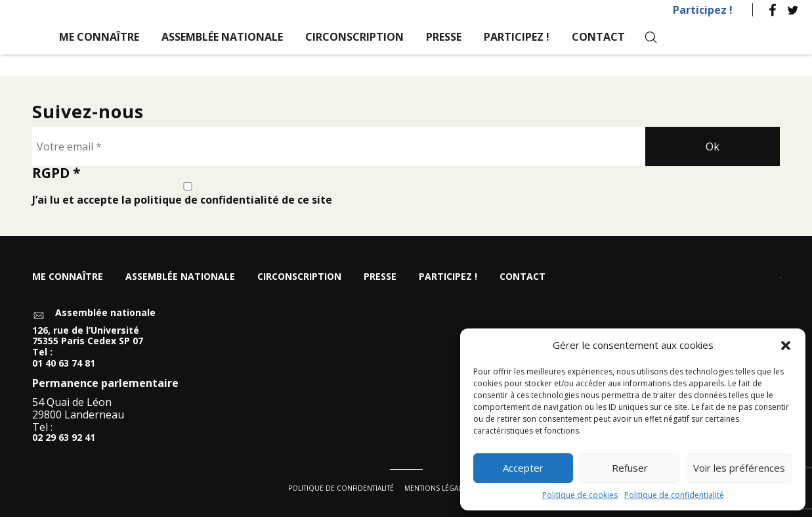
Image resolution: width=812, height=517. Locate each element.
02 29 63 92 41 (64, 438)
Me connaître (99, 37)
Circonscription (354, 37)
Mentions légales (437, 488)
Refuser (630, 468)
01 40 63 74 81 (64, 364)
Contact (598, 37)
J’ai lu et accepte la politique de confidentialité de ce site (188, 194)
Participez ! (703, 10)
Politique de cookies (580, 495)
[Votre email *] (339, 146)
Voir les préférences (739, 468)
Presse (444, 37)
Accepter (523, 468)
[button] (786, 346)
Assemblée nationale (222, 37)
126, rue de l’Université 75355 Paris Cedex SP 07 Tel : (88, 342)
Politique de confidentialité (674, 495)
